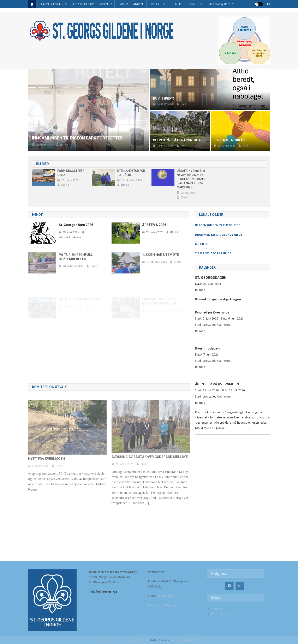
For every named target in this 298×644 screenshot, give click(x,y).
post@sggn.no (157, 596)
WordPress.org (213, 614)
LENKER (193, 4)
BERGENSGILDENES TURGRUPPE (217, 225)
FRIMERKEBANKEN (130, 4)
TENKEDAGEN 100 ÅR (229, 140)
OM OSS (155, 4)
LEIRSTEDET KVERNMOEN (91, 4)
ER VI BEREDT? (164, 99)
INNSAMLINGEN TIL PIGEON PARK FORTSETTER (78, 138)
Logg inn (208, 609)
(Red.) (64, 145)
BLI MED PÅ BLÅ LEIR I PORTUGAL (178, 140)
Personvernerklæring (151, 605)
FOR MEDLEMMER (51, 4)
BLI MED (176, 4)
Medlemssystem (219, 4)
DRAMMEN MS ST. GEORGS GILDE (219, 235)
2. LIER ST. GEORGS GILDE (213, 253)
